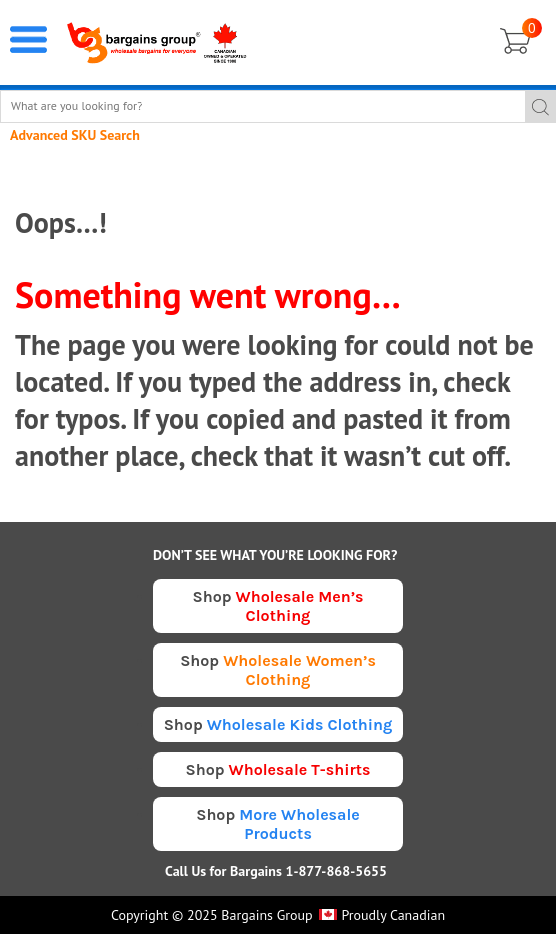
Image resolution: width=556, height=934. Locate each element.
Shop (278, 606)
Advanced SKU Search (75, 135)
